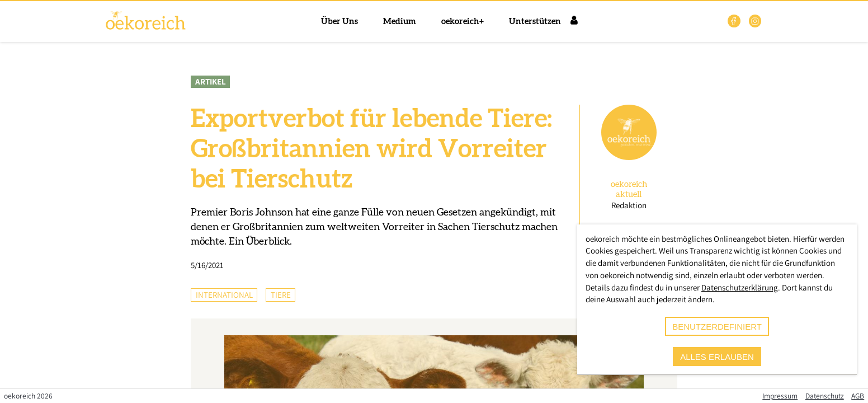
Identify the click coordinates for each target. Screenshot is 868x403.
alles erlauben (717, 357)
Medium (400, 22)
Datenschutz (825, 396)
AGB (858, 396)
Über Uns (339, 22)
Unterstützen (535, 22)
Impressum (780, 396)
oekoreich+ (463, 22)
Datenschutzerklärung (740, 287)
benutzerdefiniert (717, 327)
